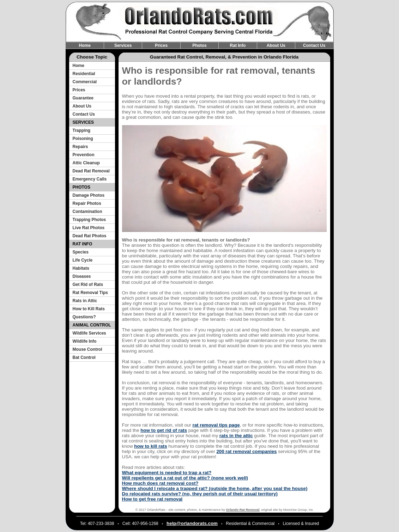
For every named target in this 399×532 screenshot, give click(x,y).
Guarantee (83, 98)
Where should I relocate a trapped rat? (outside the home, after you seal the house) (215, 488)
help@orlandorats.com (192, 523)
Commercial (85, 82)
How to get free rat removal (152, 499)
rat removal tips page (216, 425)
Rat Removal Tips (90, 293)
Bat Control (84, 357)
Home (85, 45)
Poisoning (83, 139)
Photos (199, 45)
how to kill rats (150, 446)
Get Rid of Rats (88, 285)
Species (81, 252)
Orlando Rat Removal (243, 510)
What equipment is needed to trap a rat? (167, 473)
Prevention (84, 155)
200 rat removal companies (246, 451)
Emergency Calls (90, 179)
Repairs (80, 147)
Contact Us (314, 45)
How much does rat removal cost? (160, 483)
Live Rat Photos (89, 228)
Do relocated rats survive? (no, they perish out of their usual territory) (200, 494)
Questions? (84, 317)
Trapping (82, 130)
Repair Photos (87, 203)
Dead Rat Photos (90, 236)
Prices (161, 45)
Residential (84, 74)
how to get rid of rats (164, 430)
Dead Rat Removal (91, 171)
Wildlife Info (85, 341)
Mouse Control (87, 349)
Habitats (81, 268)
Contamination (87, 212)
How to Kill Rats (89, 309)
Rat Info (238, 45)
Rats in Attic (85, 301)
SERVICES (83, 122)
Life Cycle (83, 260)
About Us (276, 45)
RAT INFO (83, 244)
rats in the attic (236, 436)
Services (123, 45)
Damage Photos (89, 195)
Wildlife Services (89, 333)
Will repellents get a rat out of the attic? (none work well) (185, 478)
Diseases (82, 276)
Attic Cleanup (86, 163)
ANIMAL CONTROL (92, 325)
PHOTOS (81, 187)
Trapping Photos (89, 220)
